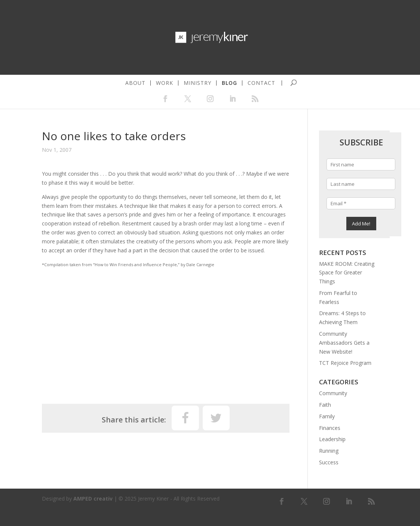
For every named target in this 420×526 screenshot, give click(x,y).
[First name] (361, 164)
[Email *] (361, 203)
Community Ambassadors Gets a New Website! (344, 343)
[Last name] (361, 184)
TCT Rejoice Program (345, 363)
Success (329, 462)
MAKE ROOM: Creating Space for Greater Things (347, 273)
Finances (330, 428)
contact (261, 83)
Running (329, 451)
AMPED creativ (93, 499)
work (165, 83)
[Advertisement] (165, 333)
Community (333, 393)
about (135, 83)
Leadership (332, 439)
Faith (325, 405)
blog (229, 83)
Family (327, 416)
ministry (197, 83)
